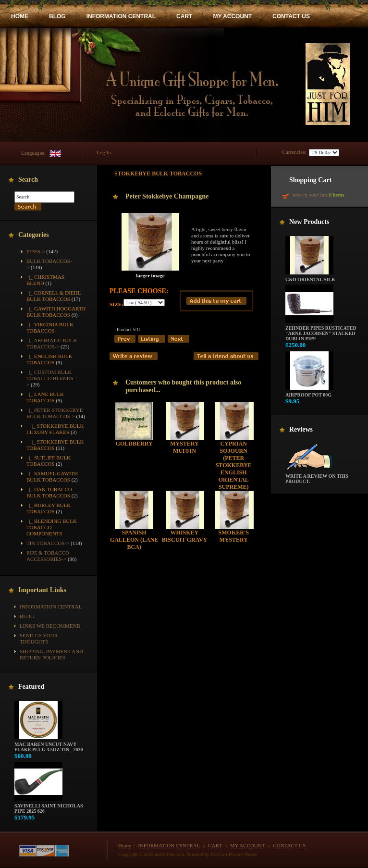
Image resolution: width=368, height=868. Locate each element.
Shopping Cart (310, 180)
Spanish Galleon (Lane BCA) (134, 540)
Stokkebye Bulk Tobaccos (158, 174)
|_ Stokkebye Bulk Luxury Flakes (55, 429)
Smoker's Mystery (234, 536)
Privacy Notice (243, 854)
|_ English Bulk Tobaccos (49, 359)
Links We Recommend (50, 626)
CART (184, 16)
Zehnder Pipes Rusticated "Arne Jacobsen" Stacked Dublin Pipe (321, 331)
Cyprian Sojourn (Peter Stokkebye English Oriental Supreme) (234, 465)
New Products (309, 222)
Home (125, 845)
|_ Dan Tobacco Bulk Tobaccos (49, 492)
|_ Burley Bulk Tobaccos (49, 508)
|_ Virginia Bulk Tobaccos (50, 328)
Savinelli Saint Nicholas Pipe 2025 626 (49, 806)
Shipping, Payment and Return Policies (51, 654)
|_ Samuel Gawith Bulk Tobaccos (52, 477)
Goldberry (134, 444)
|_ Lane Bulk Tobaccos (45, 397)
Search (28, 180)
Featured (31, 687)
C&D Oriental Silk (310, 277)
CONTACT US (291, 16)
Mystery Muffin (184, 447)
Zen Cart (219, 854)
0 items (336, 195)
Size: (117, 304)
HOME (20, 16)
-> (55, 413)
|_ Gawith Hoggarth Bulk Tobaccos (56, 312)
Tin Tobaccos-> (48, 543)
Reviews (301, 429)
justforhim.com (169, 854)
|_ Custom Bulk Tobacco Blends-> (51, 378)
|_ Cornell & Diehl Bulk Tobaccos (54, 296)
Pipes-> (36, 251)
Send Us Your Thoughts (39, 639)
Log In (104, 152)
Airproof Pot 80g (309, 393)
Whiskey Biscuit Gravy (185, 536)
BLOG (57, 16)
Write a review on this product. (317, 477)
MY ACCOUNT (232, 16)
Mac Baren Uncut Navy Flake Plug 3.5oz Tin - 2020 (49, 745)
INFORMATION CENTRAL (121, 16)
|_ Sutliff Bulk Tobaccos (49, 461)
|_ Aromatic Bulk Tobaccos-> (52, 343)
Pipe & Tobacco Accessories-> (48, 556)
